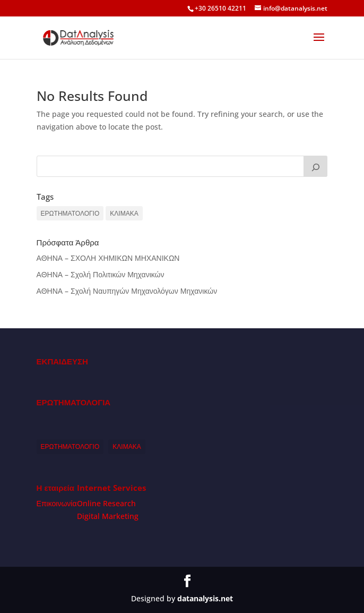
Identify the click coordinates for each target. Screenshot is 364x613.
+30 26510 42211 (220, 8)
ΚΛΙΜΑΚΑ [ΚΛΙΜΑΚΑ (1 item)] (124, 213)
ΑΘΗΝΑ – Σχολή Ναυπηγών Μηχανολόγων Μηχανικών (127, 291)
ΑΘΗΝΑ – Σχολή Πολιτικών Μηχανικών (101, 274)
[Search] (316, 166)
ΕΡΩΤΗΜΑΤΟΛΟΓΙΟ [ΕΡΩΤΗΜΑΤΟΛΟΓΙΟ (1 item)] (70, 213)
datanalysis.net (205, 598)
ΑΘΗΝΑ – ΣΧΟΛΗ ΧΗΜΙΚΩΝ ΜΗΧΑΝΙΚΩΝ (108, 258)
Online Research (106, 503)
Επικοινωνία (57, 503)
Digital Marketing (108, 516)
